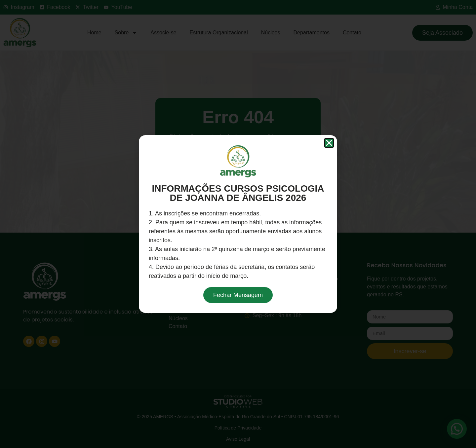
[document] (238, 224)
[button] (329, 143)
